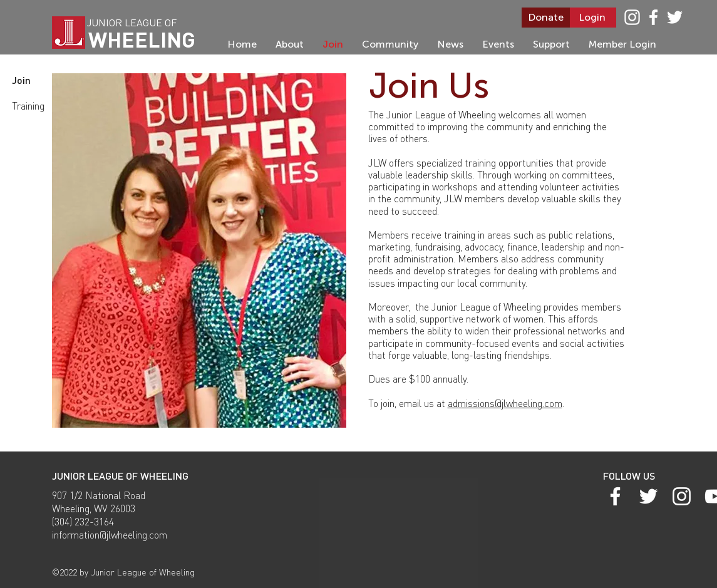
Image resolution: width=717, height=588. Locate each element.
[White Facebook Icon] (653, 17)
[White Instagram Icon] (632, 17)
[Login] (592, 18)
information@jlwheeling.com (110, 534)
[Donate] (546, 18)
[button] (199, 250)
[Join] (31, 80)
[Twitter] (675, 17)
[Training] (30, 106)
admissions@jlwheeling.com (505, 403)
